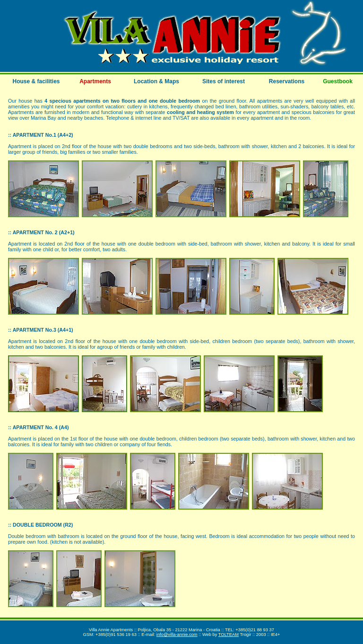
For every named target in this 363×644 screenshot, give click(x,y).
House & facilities (36, 81)
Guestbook (338, 81)
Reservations (287, 81)
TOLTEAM (229, 635)
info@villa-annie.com (177, 635)
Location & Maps (156, 81)
